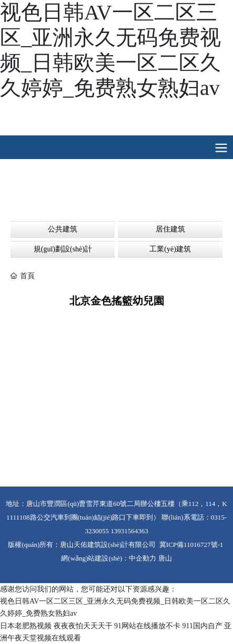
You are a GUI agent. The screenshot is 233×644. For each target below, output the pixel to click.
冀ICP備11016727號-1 (191, 545)
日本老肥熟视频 (26, 626)
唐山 (165, 558)
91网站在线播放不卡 (147, 626)
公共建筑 (63, 229)
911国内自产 (202, 626)
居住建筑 (170, 229)
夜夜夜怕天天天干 (83, 626)
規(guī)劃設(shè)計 (63, 249)
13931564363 (129, 531)
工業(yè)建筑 (170, 249)
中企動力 (143, 558)
